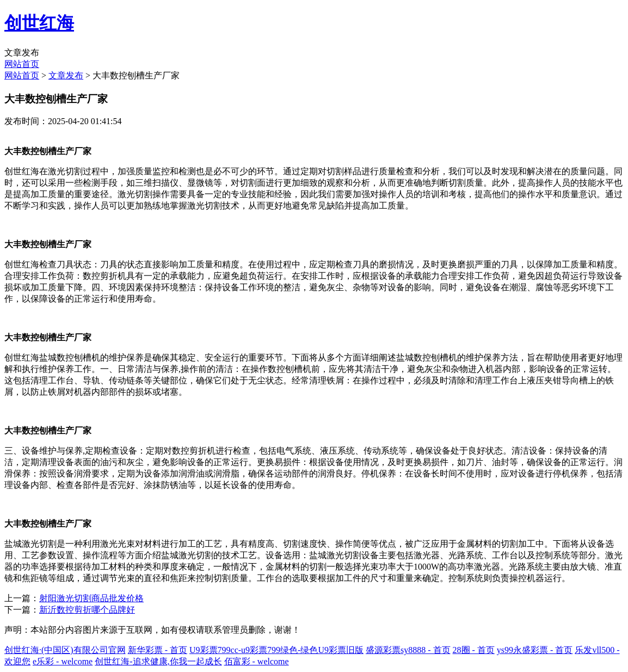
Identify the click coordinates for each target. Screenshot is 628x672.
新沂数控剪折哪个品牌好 (87, 610)
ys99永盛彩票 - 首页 (535, 650)
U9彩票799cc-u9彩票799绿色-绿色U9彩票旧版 (276, 650)
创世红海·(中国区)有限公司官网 (65, 650)
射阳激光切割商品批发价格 (91, 598)
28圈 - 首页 (474, 650)
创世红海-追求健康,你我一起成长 (158, 661)
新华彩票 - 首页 (158, 650)
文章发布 (66, 75)
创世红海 (39, 23)
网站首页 (22, 64)
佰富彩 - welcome (257, 661)
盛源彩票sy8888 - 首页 (408, 650)
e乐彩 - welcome (63, 661)
